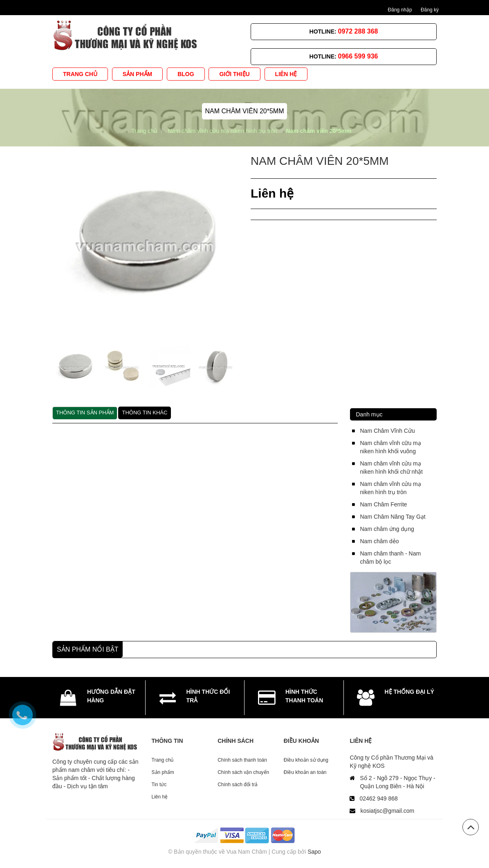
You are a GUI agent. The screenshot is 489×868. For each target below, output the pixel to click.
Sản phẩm (163, 772)
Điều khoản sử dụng (306, 760)
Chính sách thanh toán (242, 760)
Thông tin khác (145, 413)
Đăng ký (430, 10)
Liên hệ (160, 797)
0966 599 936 (358, 56)
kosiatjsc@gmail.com (387, 811)
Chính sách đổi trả (238, 785)
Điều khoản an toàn (305, 772)
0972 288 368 (358, 31)
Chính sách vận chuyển (243, 772)
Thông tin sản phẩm (85, 413)
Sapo (314, 852)
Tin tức (159, 785)
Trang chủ (163, 760)
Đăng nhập (400, 10)
